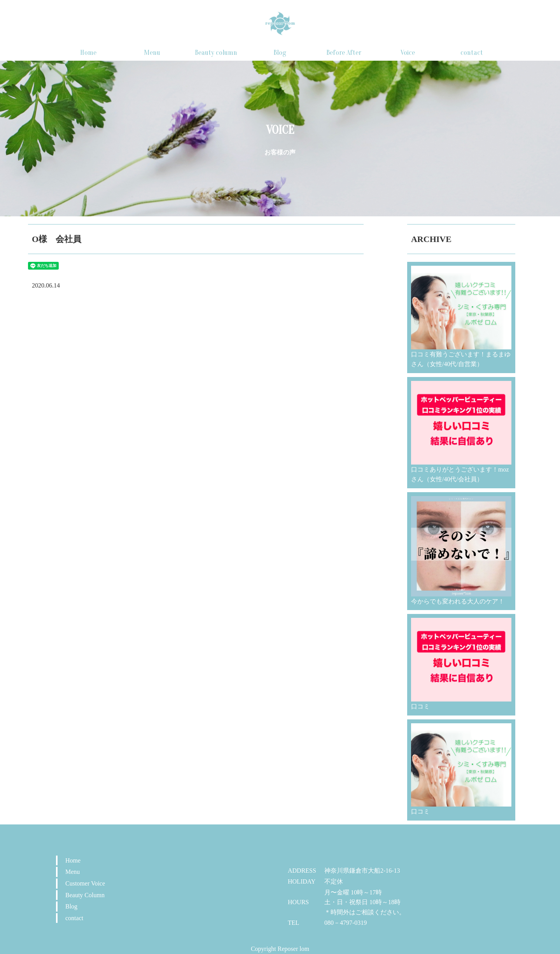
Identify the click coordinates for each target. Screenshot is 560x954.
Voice (408, 53)
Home (88, 53)
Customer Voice (85, 883)
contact (472, 53)
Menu (152, 53)
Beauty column (216, 53)
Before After (344, 53)
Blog (280, 53)
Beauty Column (85, 895)
